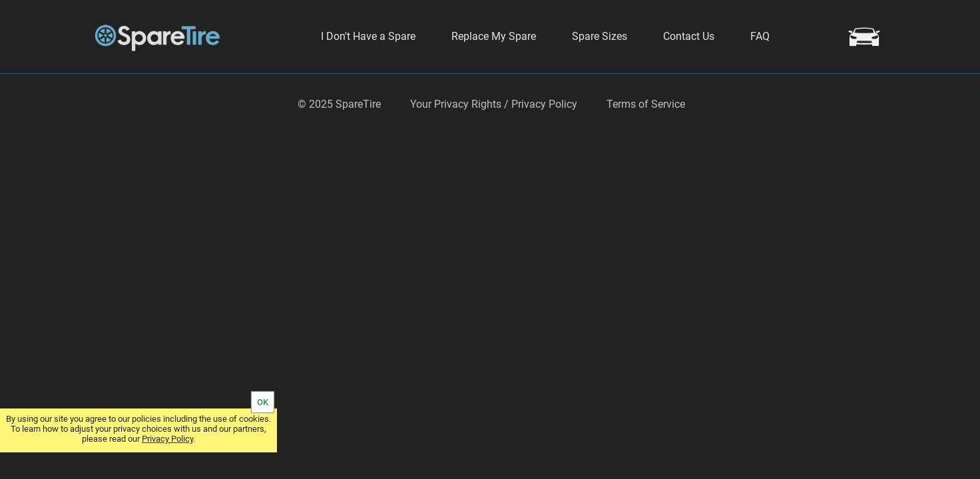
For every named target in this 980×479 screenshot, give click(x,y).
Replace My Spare (494, 36)
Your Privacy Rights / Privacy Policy (494, 139)
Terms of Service (646, 139)
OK (263, 402)
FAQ (760, 36)
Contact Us (689, 36)
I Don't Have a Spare (368, 36)
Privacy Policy (167, 439)
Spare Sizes (600, 36)
